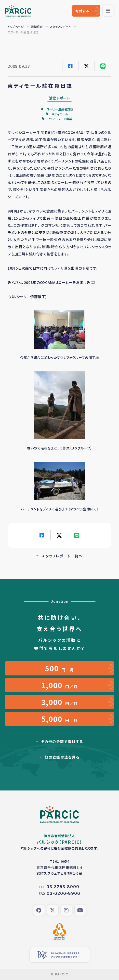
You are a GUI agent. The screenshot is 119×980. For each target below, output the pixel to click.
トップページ (16, 27)
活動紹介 (37, 27)
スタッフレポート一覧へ (62, 556)
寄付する (82, 11)
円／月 (59, 668)
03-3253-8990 (63, 887)
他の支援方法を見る (62, 757)
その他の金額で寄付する (62, 742)
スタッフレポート (60, 27)
